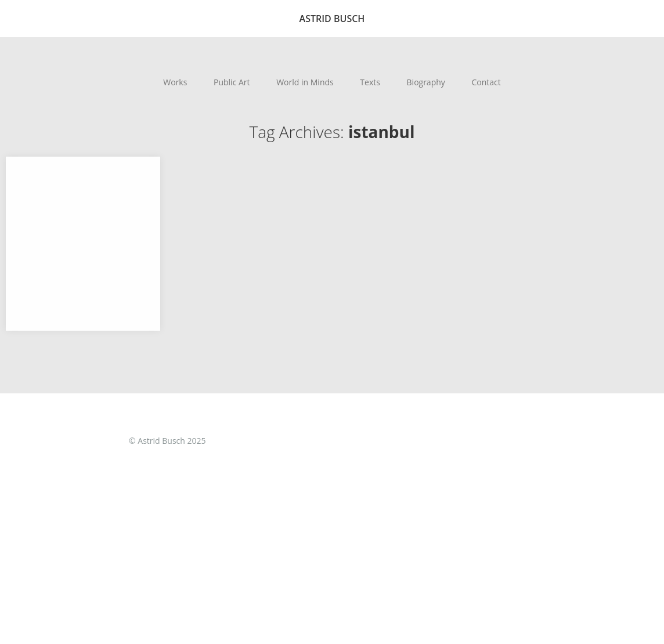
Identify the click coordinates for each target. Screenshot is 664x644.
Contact (486, 82)
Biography (426, 82)
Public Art (232, 82)
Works (175, 82)
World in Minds (305, 82)
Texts (370, 82)
